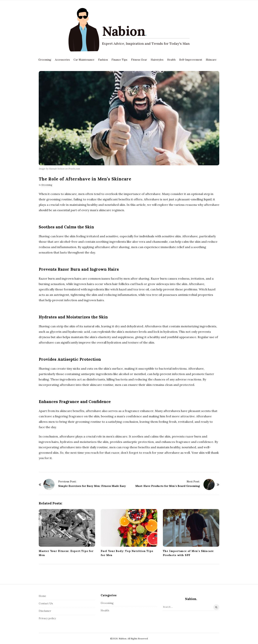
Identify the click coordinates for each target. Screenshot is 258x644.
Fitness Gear (139, 60)
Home (42, 596)
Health (171, 60)
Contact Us (46, 603)
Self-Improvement (191, 60)
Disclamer (45, 611)
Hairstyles (157, 60)
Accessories (62, 60)
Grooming (45, 60)
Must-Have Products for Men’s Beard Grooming (168, 486)
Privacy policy (47, 618)
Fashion (103, 60)
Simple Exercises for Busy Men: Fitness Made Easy (92, 486)
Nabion (124, 31)
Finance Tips (119, 60)
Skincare (211, 60)
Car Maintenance (84, 60)
